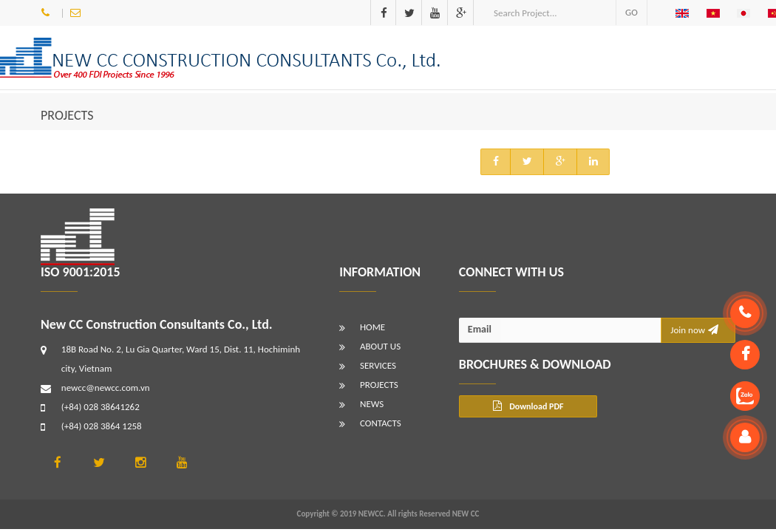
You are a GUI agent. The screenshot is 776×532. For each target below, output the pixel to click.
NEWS (372, 404)
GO (632, 12)
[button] (685, 13)
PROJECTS (67, 115)
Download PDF (528, 406)
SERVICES (378, 365)
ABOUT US (380, 346)
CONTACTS (381, 423)
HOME (372, 327)
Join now (694, 330)
